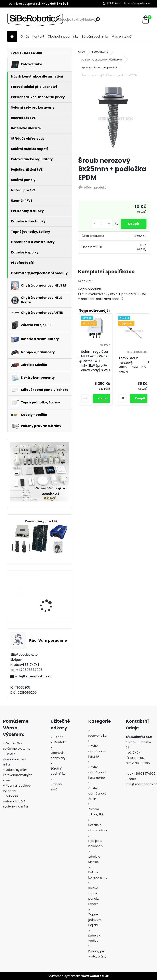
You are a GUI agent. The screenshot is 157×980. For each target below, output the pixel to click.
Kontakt (38, 36)
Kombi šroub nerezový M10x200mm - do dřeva (132, 365)
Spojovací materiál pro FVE (99, 67)
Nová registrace (139, 3)
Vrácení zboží (122, 36)
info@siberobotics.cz (34, 676)
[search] (98, 19)
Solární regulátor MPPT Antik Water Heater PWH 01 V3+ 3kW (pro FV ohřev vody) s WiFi (96, 361)
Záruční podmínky (95, 36)
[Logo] (35, 20)
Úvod (82, 52)
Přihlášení (114, 3)
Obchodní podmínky (63, 36)
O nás (25, 36)
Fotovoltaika (100, 52)
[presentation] (80, 362)
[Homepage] (12, 37)
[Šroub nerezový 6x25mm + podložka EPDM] (114, 118)
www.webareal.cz (95, 976)
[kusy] (100, 224)
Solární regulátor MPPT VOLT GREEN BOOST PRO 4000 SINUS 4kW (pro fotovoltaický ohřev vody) (50, 598)
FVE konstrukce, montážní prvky (102, 60)
